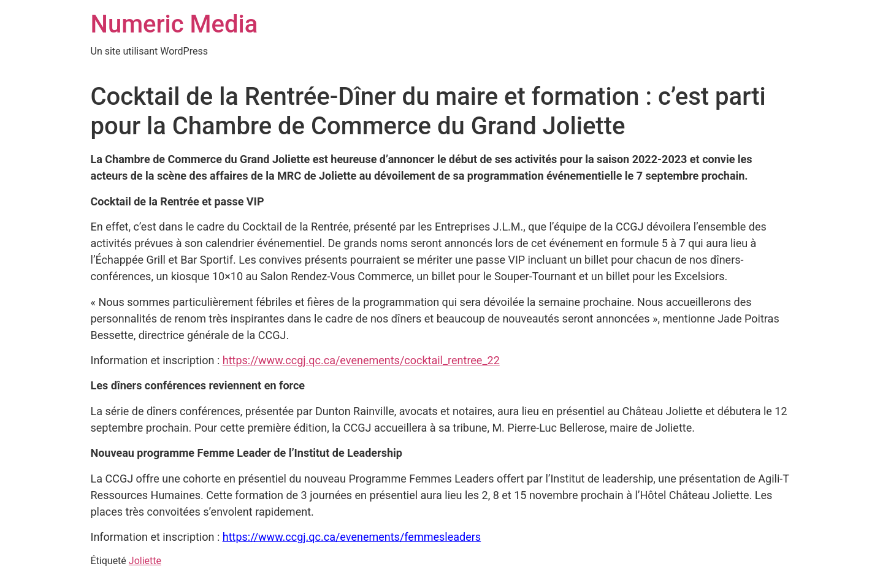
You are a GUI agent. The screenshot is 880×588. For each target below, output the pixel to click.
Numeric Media (174, 24)
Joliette (145, 561)
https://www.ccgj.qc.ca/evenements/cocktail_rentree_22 (361, 360)
